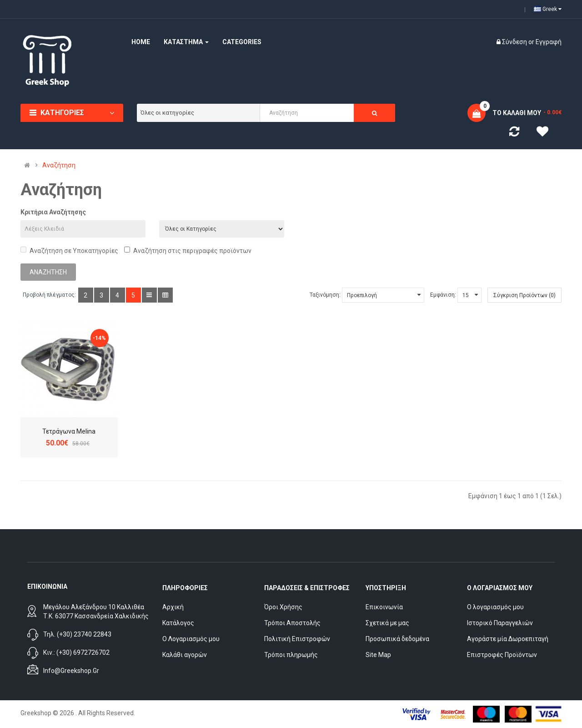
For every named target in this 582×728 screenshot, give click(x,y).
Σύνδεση (515, 42)
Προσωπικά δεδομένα (397, 639)
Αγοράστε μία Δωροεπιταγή (508, 639)
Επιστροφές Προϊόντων (502, 655)
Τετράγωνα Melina (69, 431)
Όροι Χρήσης (283, 607)
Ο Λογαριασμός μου (191, 639)
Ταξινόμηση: (325, 295)
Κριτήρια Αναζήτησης (53, 212)
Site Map (378, 655)
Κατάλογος (178, 623)
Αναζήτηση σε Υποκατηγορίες (69, 250)
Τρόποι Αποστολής (292, 623)
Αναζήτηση (59, 165)
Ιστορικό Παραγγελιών (500, 623)
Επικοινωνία (384, 607)
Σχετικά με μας (387, 623)
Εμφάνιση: (443, 295)
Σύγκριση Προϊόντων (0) (524, 295)
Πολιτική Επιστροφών (297, 639)
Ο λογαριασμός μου (495, 607)
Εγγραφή (549, 42)
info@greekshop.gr (71, 671)
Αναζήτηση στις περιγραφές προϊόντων (188, 250)
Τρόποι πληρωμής (291, 655)
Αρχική (173, 607)
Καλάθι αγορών (185, 655)
